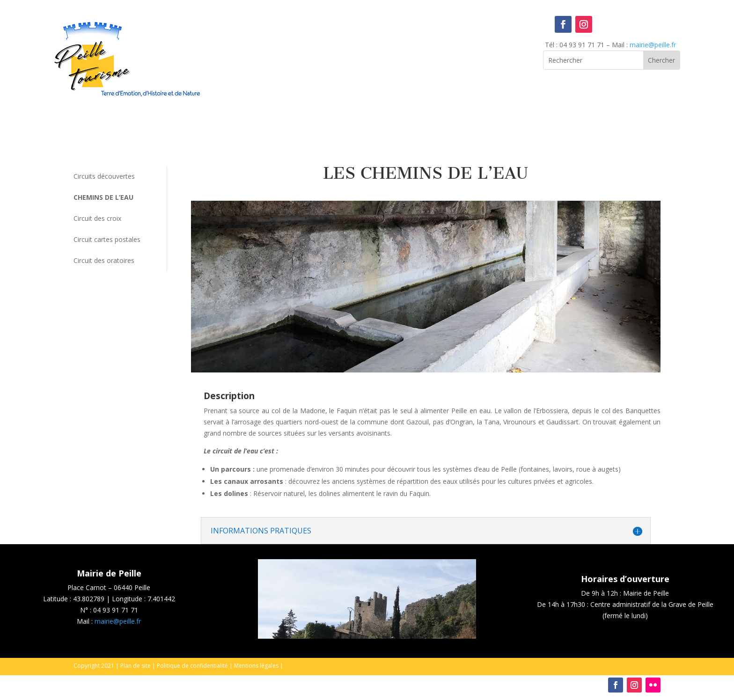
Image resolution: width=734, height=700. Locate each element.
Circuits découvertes (104, 176)
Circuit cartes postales (107, 239)
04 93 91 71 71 (116, 610)
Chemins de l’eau (103, 197)
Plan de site (136, 666)
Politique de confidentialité (192, 666)
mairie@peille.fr (653, 45)
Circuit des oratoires (104, 260)
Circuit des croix (97, 218)
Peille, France (367, 54)
